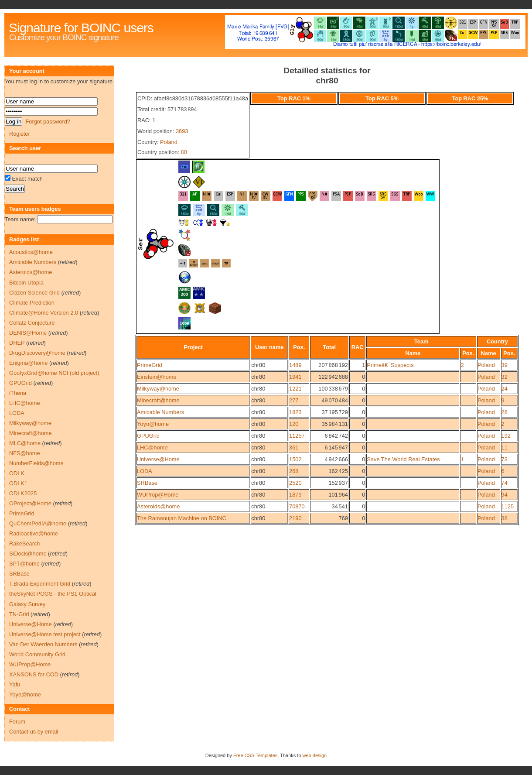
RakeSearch (24, 544)
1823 (295, 412)
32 (505, 377)
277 (294, 400)
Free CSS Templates (255, 755)
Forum (17, 722)
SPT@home (24, 564)
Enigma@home (28, 363)
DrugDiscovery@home (37, 353)
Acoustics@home (31, 252)
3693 (182, 131)
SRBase (147, 483)
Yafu (15, 684)
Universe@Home (158, 459)
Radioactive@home (34, 533)
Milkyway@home (158, 389)
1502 (295, 459)
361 (294, 448)
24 (505, 389)
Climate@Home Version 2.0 (44, 313)
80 (184, 152)
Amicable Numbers (160, 412)
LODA (145, 471)
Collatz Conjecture (32, 323)
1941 (295, 377)
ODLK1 (18, 483)
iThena (18, 393)
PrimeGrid (150, 365)
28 (505, 412)
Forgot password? (48, 122)
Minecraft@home (158, 400)
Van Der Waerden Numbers (43, 644)
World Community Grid (37, 654)
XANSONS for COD (34, 674)
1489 (295, 365)
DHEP (17, 343)
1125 (508, 506)
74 (505, 483)
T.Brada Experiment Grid (40, 584)
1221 (295, 389)
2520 (295, 483)
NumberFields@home (36, 463)
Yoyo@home (153, 424)
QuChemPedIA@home (38, 523)
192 (506, 436)
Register (20, 134)
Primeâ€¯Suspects (390, 365)
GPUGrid (148, 436)
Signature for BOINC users (81, 28)
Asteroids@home (158, 506)
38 (505, 518)
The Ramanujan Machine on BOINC (182, 518)
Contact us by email (34, 732)
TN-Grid (19, 614)
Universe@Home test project (45, 634)
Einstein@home (157, 377)
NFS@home (25, 453)
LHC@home (152, 448)
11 (505, 448)
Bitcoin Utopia (26, 283)
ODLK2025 (23, 493)
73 (505, 459)
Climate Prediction (32, 303)
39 (505, 365)
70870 (297, 506)
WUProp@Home (158, 495)
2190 (295, 518)
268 (294, 471)
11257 (297, 436)
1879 (295, 495)
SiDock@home (28, 554)
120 (294, 424)
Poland (169, 142)
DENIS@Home (28, 333)
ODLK (17, 473)
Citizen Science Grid (34, 293)
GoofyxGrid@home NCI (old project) (54, 373)
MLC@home (25, 443)
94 (505, 495)
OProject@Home (30, 503)
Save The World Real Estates (403, 459)
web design (315, 755)
